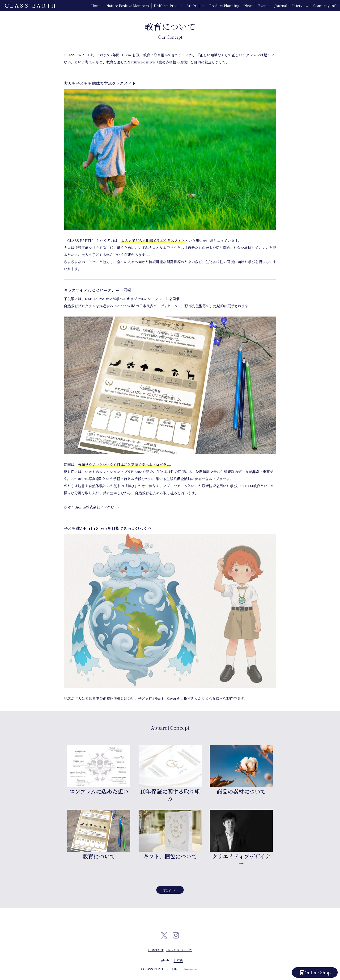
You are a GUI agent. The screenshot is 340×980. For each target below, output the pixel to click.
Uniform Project (168, 6)
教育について (99, 856)
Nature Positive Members (128, 6)
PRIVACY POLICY (179, 950)
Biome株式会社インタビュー (98, 507)
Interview (300, 6)
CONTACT (156, 950)
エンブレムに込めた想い (99, 791)
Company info (325, 6)
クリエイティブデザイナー (241, 860)
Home (96, 6)
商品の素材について (241, 791)
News (249, 6)
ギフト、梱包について (170, 856)
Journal (281, 6)
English (163, 960)
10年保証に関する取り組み (170, 795)
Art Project (195, 6)
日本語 (178, 960)
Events (264, 6)
